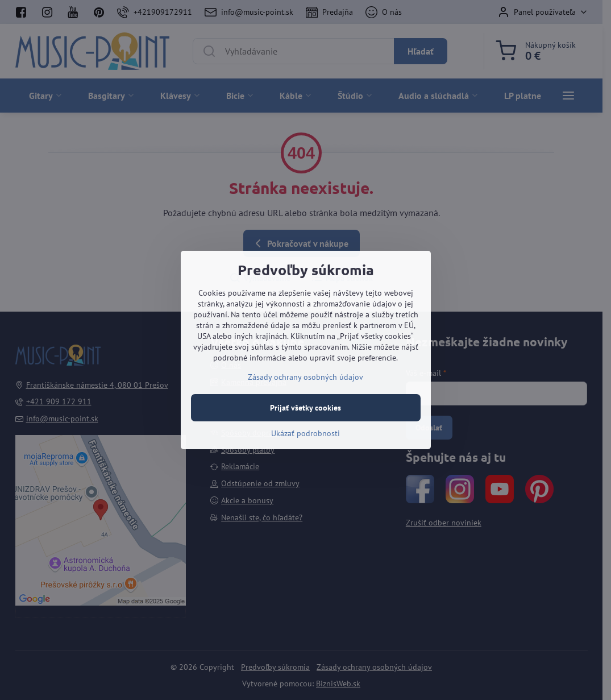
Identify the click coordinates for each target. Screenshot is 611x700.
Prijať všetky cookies (305, 408)
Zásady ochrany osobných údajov (305, 377)
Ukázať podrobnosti (305, 433)
